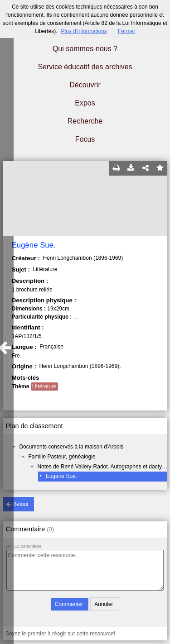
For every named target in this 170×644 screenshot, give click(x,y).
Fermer (127, 31)
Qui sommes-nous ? (85, 49)
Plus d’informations (84, 31)
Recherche (85, 121)
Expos (85, 103)
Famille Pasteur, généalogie (62, 457)
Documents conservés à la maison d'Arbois (71, 447)
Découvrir (85, 85)
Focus (85, 139)
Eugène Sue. (61, 476)
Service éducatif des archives (85, 67)
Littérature (44, 386)
